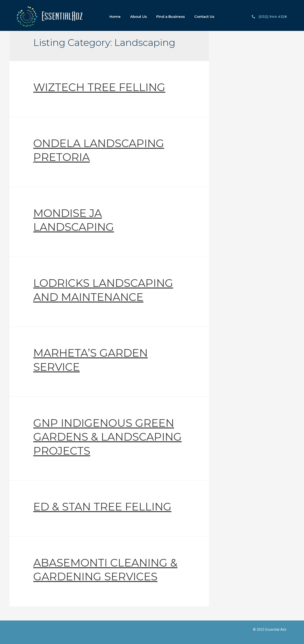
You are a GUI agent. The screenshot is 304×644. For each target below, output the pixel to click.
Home (115, 17)
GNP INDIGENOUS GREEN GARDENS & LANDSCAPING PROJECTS (107, 437)
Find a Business (171, 17)
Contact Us (204, 17)
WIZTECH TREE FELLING (99, 87)
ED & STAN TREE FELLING (102, 507)
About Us (138, 17)
